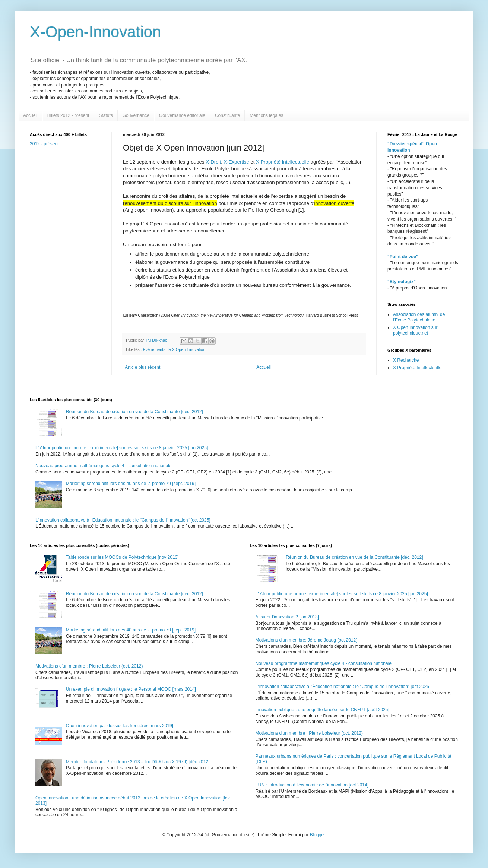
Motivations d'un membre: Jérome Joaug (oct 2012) (307, 640)
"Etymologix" (402, 282)
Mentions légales (266, 115)
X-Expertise (237, 162)
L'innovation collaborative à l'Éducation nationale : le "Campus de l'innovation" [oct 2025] (123, 520)
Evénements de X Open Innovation (174, 349)
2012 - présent (44, 144)
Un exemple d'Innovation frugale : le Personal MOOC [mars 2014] (131, 689)
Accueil (30, 115)
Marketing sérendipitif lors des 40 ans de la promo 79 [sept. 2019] (131, 484)
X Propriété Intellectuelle (283, 162)
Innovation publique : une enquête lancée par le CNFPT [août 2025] (322, 710)
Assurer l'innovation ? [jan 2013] (287, 617)
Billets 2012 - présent (68, 115)
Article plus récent (142, 367)
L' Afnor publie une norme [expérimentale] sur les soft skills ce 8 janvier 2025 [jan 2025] (122, 448)
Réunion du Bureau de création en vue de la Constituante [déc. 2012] (134, 412)
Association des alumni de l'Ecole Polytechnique (419, 317)
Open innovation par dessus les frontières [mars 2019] (120, 726)
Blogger (318, 835)
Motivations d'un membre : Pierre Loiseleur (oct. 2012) (89, 666)
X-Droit (213, 162)
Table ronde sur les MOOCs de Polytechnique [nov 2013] (122, 557)
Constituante (227, 115)
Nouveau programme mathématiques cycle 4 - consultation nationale (104, 466)
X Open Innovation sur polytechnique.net (415, 330)
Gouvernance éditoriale (182, 115)
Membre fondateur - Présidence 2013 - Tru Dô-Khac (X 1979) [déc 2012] (138, 762)
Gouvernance (136, 115)
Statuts (106, 115)
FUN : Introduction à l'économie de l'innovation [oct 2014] (312, 785)
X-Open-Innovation (96, 32)
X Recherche (406, 360)
